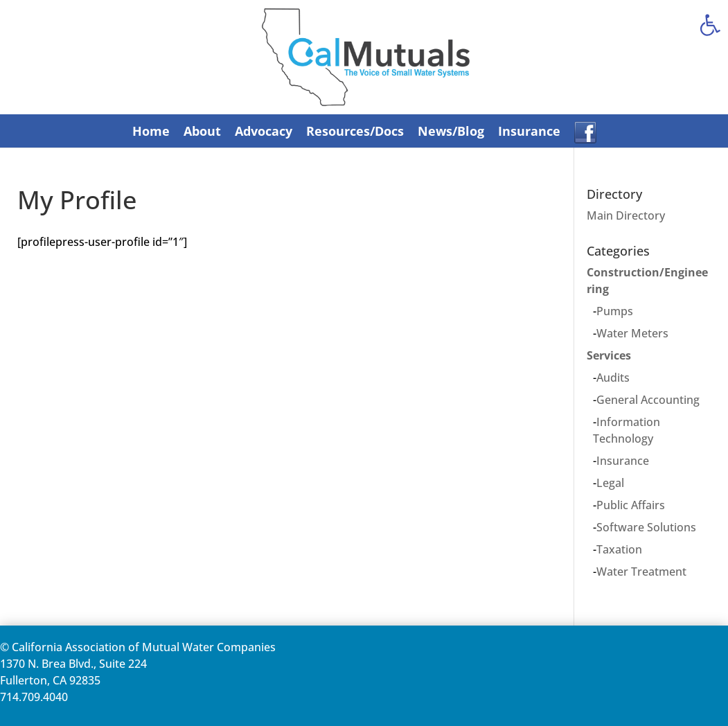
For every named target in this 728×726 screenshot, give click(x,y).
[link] (710, 25)
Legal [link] (610, 483)
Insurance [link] (529, 131)
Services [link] (609, 355)
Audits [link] (613, 378)
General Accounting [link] (648, 400)
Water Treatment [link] (641, 572)
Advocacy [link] (264, 131)
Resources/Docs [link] (355, 131)
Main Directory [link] (626, 215)
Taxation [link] (619, 549)
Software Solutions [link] (646, 527)
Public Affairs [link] (631, 505)
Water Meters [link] (632, 333)
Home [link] (151, 131)
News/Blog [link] (451, 131)
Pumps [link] (615, 311)
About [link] (202, 131)
